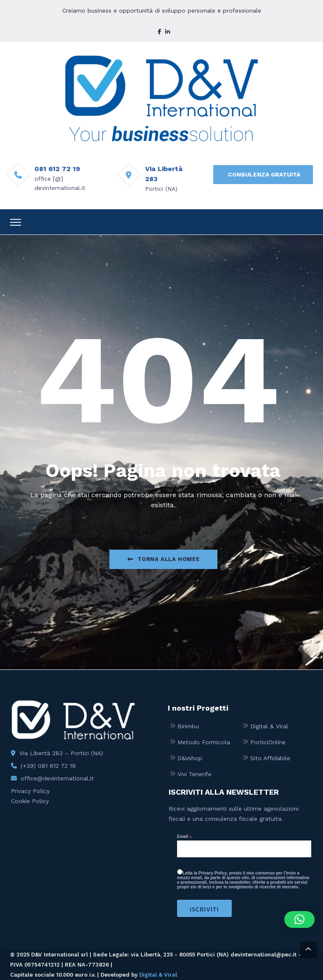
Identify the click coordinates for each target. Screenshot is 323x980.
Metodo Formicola (204, 742)
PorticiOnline (268, 742)
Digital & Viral (269, 726)
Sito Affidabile (270, 758)
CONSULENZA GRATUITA (264, 174)
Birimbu (188, 726)
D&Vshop (190, 758)
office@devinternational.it (57, 778)
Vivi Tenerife (195, 774)
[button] (299, 919)
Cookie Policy (30, 801)
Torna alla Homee (163, 559)
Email (184, 837)
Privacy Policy (30, 791)
